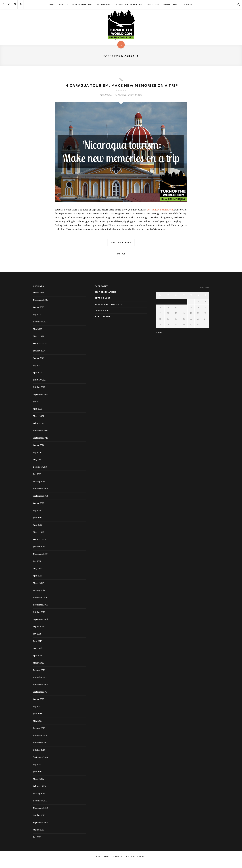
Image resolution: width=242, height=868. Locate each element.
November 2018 (40, 495)
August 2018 (39, 509)
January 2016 (39, 676)
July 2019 (37, 480)
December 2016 (40, 604)
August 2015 (39, 705)
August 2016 (39, 633)
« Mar (159, 339)
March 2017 (38, 589)
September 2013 (40, 829)
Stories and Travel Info (129, 4)
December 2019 (40, 473)
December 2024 (40, 328)
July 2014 (37, 770)
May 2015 (37, 727)
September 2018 (40, 502)
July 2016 (37, 640)
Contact (188, 4)
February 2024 (40, 350)
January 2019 (39, 487)
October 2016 (39, 618)
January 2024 (39, 357)
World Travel (171, 4)
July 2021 (37, 408)
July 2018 (37, 516)
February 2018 (40, 545)
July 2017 (37, 567)
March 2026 (39, 299)
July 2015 (37, 712)
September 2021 (40, 400)
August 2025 (39, 313)
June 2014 (38, 778)
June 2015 (38, 720)
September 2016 (40, 625)
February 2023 (40, 386)
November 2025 (40, 306)
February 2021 (40, 429)
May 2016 (38, 654)
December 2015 (40, 683)
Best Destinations (82, 4)
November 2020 (41, 437)
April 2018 (38, 531)
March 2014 (38, 785)
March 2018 (39, 538)
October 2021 (39, 393)
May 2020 (38, 466)
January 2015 (39, 734)
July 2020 (37, 458)
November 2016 (40, 611)
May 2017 (37, 575)
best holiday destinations (160, 216)
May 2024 (38, 335)
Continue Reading (121, 249)
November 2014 (40, 749)
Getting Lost (104, 4)
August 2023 (39, 364)
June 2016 (38, 647)
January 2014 (39, 800)
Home (52, 4)
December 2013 (40, 807)
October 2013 (39, 821)
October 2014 (39, 756)
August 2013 (39, 836)
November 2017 (40, 560)
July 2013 (37, 843)
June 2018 (38, 524)
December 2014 (40, 741)
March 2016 (39, 669)
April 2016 (38, 662)
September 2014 (40, 763)
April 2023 (38, 379)
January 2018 (39, 553)
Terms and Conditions (124, 862)
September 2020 (41, 444)
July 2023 (37, 371)
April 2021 (38, 415)
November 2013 (40, 814)
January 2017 (39, 596)
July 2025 (37, 321)
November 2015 (40, 691)
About (62, 4)
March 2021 (38, 422)
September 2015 (40, 698)
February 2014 (40, 792)
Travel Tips (153, 4)
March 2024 (39, 342)
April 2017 (38, 582)
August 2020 (39, 451)
